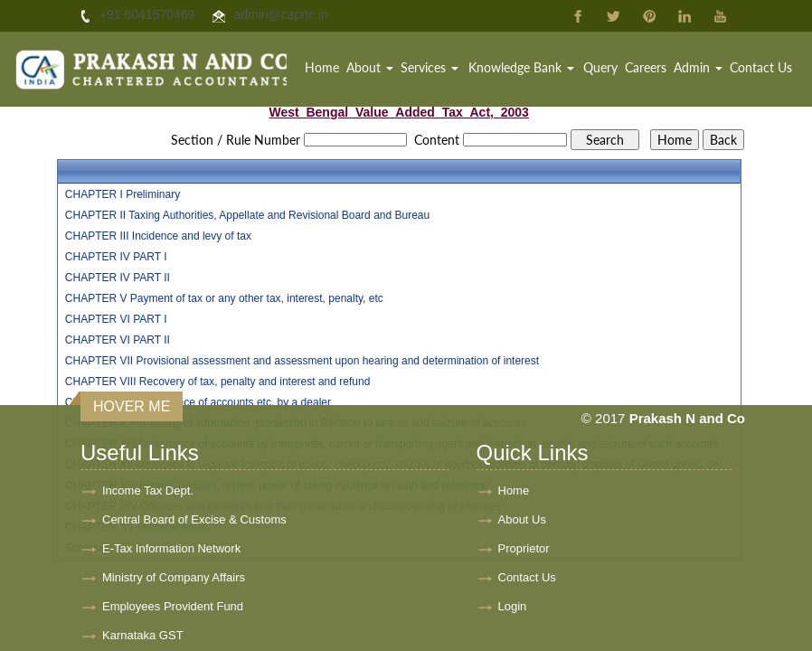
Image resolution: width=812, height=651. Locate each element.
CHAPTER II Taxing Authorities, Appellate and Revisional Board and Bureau (247, 215)
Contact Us (761, 67)
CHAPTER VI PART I (116, 319)
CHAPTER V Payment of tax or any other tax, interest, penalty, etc (224, 298)
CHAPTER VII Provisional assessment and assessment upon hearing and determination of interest (302, 361)
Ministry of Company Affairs (174, 577)
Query (600, 67)
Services (430, 67)
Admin (698, 67)
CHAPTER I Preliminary (123, 194)
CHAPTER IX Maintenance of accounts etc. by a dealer (198, 402)
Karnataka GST (143, 635)
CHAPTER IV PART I (116, 257)
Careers (646, 67)
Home (322, 67)
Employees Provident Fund (173, 606)
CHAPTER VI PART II (118, 340)
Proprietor (524, 548)
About (370, 67)
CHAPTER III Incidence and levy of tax (158, 236)
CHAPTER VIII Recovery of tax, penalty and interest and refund (218, 382)
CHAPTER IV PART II (118, 278)
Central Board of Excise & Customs (194, 519)
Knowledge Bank (521, 67)
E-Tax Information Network (171, 548)
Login (513, 606)
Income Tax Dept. (148, 491)
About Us (522, 519)
